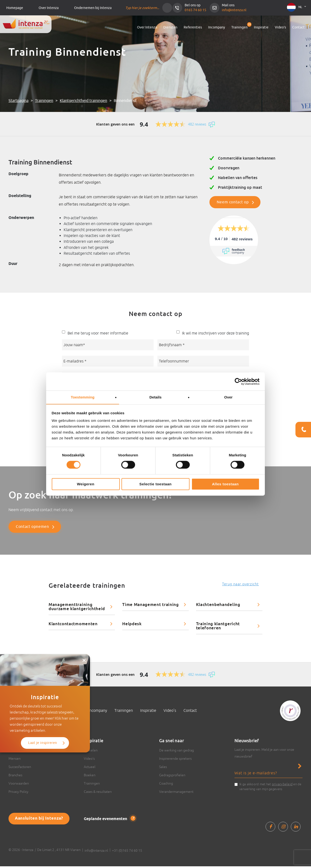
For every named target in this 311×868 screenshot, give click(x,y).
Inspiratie (261, 27)
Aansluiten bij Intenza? (37, 820)
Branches (15, 777)
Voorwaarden (19, 785)
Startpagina (18, 101)
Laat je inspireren (43, 725)
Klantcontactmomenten (73, 625)
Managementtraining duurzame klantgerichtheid (77, 608)
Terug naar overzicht (240, 586)
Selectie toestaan (156, 484)
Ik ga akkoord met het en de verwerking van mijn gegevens (270, 788)
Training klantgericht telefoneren (218, 627)
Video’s (280, 27)
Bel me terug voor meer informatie (98, 333)
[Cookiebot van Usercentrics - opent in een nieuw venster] (238, 381)
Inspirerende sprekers (175, 760)
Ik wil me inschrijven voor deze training (216, 333)
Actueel (90, 769)
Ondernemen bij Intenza (93, 8)
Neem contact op (233, 202)
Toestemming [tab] (83, 397)
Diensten (170, 27)
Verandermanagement (176, 793)
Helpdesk (132, 625)
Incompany (217, 27)
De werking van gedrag (177, 752)
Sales (163, 769)
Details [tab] (155, 397)
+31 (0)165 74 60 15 (127, 852)
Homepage (15, 8)
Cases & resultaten (98, 793)
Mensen (15, 760)
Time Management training (150, 606)
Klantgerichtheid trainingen (83, 101)
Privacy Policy (18, 793)
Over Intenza (49, 8)
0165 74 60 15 (195, 10)
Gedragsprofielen (172, 777)
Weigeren (86, 484)
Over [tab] (229, 397)
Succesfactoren (20, 769)
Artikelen (91, 752)
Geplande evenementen (109, 820)
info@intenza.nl (234, 10)
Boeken (90, 777)
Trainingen (239, 27)
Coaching (166, 785)
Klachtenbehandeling (218, 606)
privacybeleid (282, 786)
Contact (298, 27)
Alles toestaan (225, 484)
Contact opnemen (32, 528)
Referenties (193, 27)
